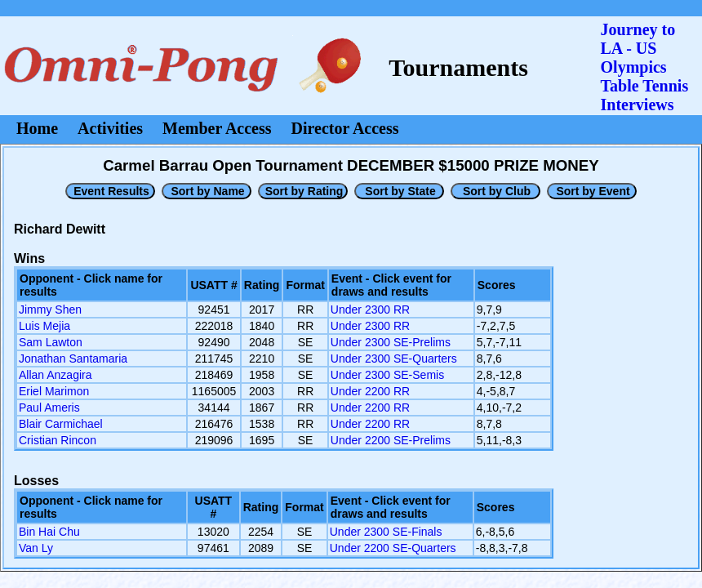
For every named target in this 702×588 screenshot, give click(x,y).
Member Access (217, 128)
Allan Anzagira (56, 375)
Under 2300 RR (370, 310)
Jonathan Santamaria (73, 359)
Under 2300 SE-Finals (386, 532)
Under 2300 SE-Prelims (391, 342)
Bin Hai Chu (49, 532)
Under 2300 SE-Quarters (394, 359)
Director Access (345, 128)
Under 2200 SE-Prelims (391, 440)
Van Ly (36, 548)
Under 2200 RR (370, 391)
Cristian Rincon (58, 440)
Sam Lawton (51, 342)
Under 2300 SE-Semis (387, 375)
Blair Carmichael (61, 424)
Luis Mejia (44, 326)
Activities (110, 128)
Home (37, 128)
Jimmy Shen (50, 310)
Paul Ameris (49, 408)
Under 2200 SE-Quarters (393, 548)
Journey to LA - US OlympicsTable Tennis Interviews (645, 67)
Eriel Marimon (54, 391)
